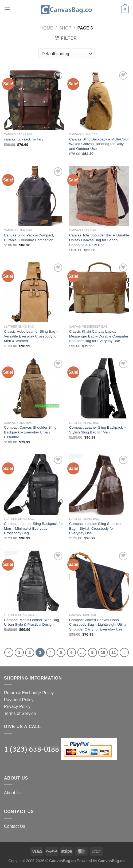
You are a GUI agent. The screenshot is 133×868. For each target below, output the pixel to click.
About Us (13, 793)
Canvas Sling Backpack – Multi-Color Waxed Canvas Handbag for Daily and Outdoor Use (99, 144)
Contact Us (15, 826)
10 (103, 652)
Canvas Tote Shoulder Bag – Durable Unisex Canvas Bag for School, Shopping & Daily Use (99, 240)
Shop (65, 28)
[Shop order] (66, 54)
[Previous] (9, 652)
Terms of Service (20, 713)
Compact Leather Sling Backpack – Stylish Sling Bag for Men (97, 430)
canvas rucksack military (24, 139)
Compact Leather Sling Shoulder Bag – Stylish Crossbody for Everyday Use (95, 528)
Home (47, 28)
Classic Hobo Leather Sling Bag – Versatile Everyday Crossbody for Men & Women (31, 336)
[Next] (124, 652)
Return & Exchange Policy (29, 693)
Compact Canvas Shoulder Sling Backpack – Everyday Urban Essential (30, 432)
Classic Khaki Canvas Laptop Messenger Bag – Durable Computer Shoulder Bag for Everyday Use (99, 336)
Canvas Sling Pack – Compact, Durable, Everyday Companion (29, 238)
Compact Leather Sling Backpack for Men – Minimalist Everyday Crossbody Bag (34, 528)
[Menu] (7, 9)
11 (114, 652)
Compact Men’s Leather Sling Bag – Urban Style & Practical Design (33, 622)
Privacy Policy (17, 706)
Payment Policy (19, 700)
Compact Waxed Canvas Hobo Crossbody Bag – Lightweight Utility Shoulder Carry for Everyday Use (98, 625)
